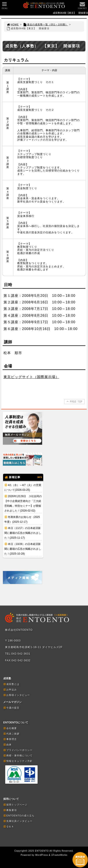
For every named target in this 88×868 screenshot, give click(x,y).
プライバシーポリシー (18, 750)
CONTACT (82, 7)
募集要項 (10, 810)
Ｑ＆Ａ (9, 827)
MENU (4, 7)
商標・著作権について (18, 756)
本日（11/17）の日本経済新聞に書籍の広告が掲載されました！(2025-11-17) (23, 533)
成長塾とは (11, 684)
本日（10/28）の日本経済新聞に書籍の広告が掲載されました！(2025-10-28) (23, 549)
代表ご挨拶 (11, 734)
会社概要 (10, 728)
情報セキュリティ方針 (18, 761)
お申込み (10, 690)
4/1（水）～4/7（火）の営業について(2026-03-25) (23, 488)
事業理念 (10, 739)
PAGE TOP (74, 401)
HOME (13, 24)
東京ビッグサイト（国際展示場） (31, 377)
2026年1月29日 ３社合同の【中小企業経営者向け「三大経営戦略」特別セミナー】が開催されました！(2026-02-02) (23, 503)
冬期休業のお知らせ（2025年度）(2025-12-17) (22, 519)
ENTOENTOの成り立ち (19, 816)
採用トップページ (15, 805)
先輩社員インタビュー (18, 821)
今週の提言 (11, 708)
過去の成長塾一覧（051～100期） (45, 24)
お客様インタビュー (17, 695)
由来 (7, 745)
